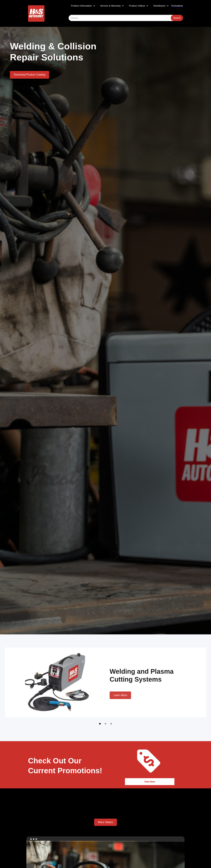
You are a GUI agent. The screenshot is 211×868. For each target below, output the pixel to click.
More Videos (105, 822)
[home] (36, 13)
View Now (150, 782)
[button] (83, 6)
